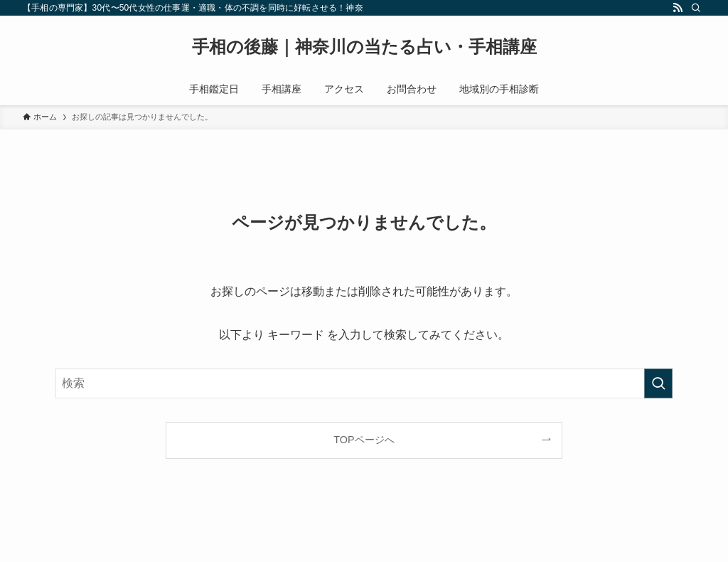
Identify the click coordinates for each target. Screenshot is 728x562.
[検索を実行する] (658, 383)
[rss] (678, 8)
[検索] (696, 8)
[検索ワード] (364, 383)
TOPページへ (364, 440)
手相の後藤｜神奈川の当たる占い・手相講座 (364, 47)
